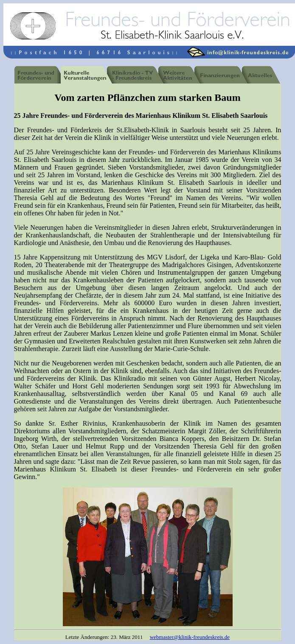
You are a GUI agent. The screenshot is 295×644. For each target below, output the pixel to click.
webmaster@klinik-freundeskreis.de (190, 637)
